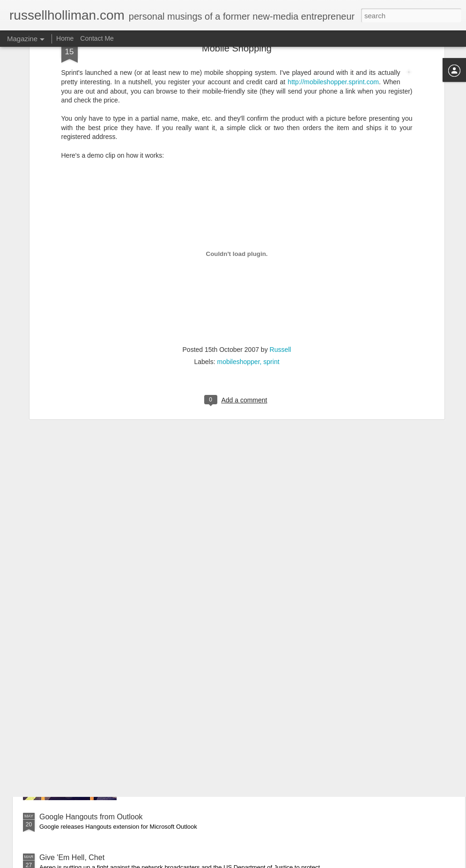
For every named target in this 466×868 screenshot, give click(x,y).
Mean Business (170, 711)
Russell (281, 245)
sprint (271, 257)
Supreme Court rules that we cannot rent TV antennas (129, 670)
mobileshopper (238, 257)
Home (65, 38)
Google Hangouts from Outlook (91, 817)
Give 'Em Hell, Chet (72, 857)
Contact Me (97, 38)
